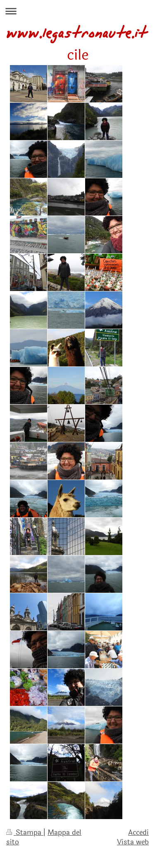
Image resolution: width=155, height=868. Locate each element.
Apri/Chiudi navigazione (77, 11)
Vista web (133, 842)
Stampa (25, 833)
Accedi (138, 833)
